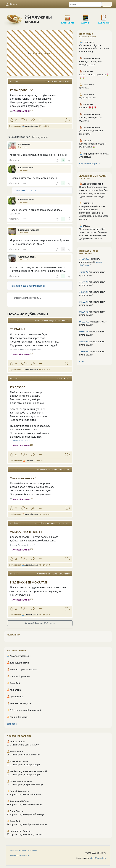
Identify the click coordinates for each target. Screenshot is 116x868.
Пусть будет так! (87, 98)
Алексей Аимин (21, 111)
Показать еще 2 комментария (27, 286)
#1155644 (14, 81)
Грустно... (84, 88)
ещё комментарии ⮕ (90, 164)
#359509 (84, 342)
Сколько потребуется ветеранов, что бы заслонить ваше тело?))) (94, 48)
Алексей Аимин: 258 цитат (40, 623)
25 (16, 559)
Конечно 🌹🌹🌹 (88, 108)
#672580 (14, 378)
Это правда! (85, 157)
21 (16, 120)
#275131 (84, 292)
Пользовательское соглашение (24, 850)
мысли (54, 81)
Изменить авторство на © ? (91, 262)
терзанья (66, 321)
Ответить (14, 160)
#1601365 (84, 259)
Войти (11, 4)
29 (16, 363)
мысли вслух (64, 81)
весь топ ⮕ (12, 724)
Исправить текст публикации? (92, 274)
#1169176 (14, 574)
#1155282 (14, 470)
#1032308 (84, 322)
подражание (55, 321)
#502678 (84, 312)
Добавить (104, 17)
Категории (68, 17)
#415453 (84, 332)
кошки (67, 378)
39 (16, 455)
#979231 (84, 302)
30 (16, 508)
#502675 (84, 272)
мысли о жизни (57, 523)
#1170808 (14, 523)
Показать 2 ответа (25, 190)
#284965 (84, 351)
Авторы (86, 17)
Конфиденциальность (20, 856)
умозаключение (43, 470)
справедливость (42, 523)
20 (16, 609)
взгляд (45, 321)
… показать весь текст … (21, 441)
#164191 (84, 282)
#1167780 (14, 321)
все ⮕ (82, 361)
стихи (47, 81)
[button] (40, 286)
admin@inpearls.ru (98, 858)
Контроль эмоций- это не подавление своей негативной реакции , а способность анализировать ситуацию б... (94, 213)
